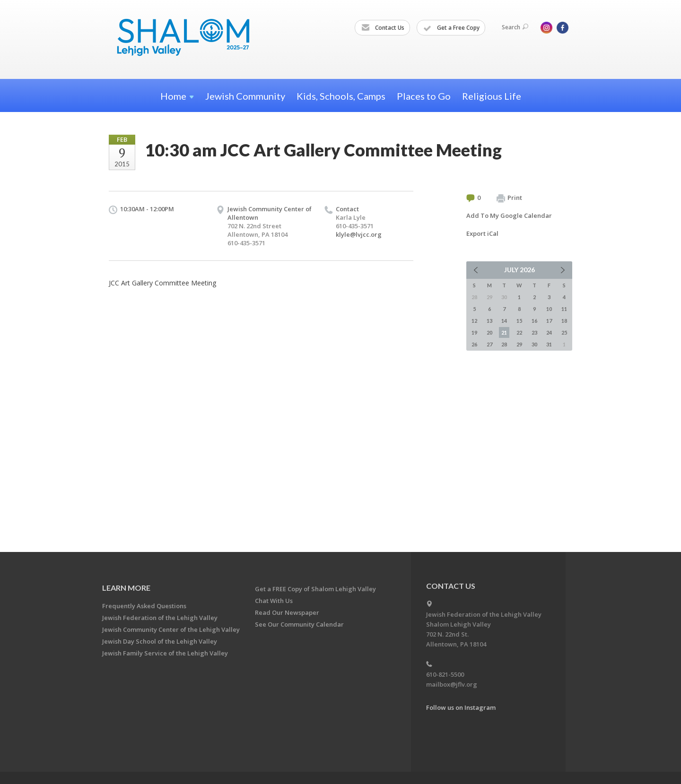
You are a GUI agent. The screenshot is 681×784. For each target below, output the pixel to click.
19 (474, 332)
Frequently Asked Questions (144, 606)
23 (534, 332)
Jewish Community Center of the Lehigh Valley (171, 629)
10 (549, 309)
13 (489, 321)
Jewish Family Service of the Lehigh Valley (165, 653)
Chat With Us (274, 601)
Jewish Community (245, 96)
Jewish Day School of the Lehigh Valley (160, 641)
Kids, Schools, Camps (341, 96)
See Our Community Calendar (299, 624)
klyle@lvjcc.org (359, 234)
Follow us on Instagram (461, 707)
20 (489, 332)
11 (564, 309)
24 (549, 332)
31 (549, 344)
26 (474, 344)
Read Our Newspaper (287, 612)
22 (519, 332)
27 (489, 344)
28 (504, 344)
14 (504, 321)
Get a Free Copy (451, 28)
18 (564, 321)
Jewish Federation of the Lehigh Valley (160, 618)
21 (504, 332)
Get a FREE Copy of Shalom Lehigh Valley (315, 589)
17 (549, 321)
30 (534, 344)
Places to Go (424, 96)
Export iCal (482, 233)
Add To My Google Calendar (509, 215)
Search (515, 27)
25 (564, 332)
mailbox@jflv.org (452, 684)
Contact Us (383, 28)
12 (474, 321)
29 (519, 344)
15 (519, 321)
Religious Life (492, 96)
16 (534, 321)
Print (509, 198)
